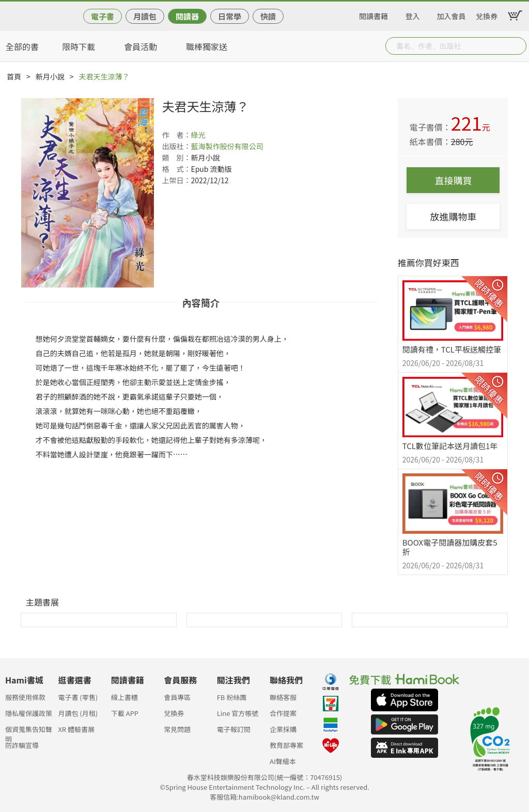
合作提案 (283, 713)
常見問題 (177, 729)
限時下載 (79, 46)
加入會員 (452, 14)
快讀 (268, 16)
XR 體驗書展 (76, 729)
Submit (518, 46)
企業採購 (283, 729)
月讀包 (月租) (78, 713)
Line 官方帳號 (238, 713)
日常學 (230, 16)
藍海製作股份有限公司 (227, 146)
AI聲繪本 (283, 761)
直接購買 (453, 180)
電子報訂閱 (234, 729)
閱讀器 (187, 16)
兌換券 (487, 14)
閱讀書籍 (374, 14)
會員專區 (177, 697)
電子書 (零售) (78, 697)
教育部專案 (286, 745)
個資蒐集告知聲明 (29, 732)
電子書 (103, 16)
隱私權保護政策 (29, 713)
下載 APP (125, 713)
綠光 (198, 135)
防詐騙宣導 (22, 745)
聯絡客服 (283, 697)
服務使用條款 (25, 697)
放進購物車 (453, 216)
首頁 (14, 76)
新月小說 (50, 76)
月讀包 (145, 16)
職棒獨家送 (207, 46)
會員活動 (141, 46)
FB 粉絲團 (232, 697)
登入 (413, 14)
